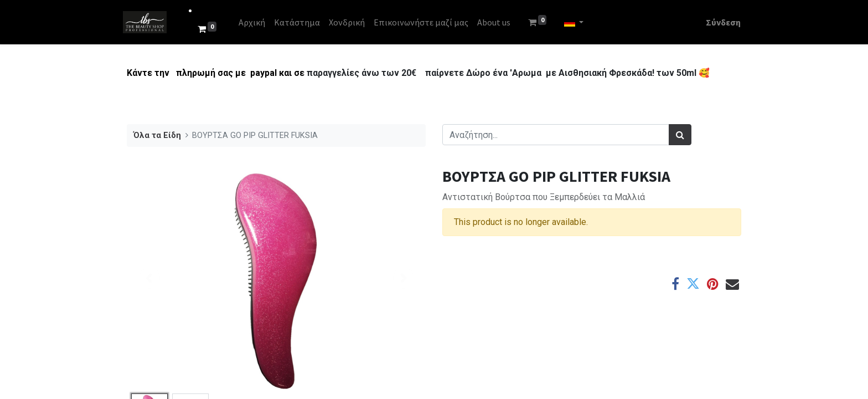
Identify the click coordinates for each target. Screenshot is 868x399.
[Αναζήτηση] (680, 135)
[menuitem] (256, 22)
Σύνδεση (719, 22)
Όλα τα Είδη (157, 135)
